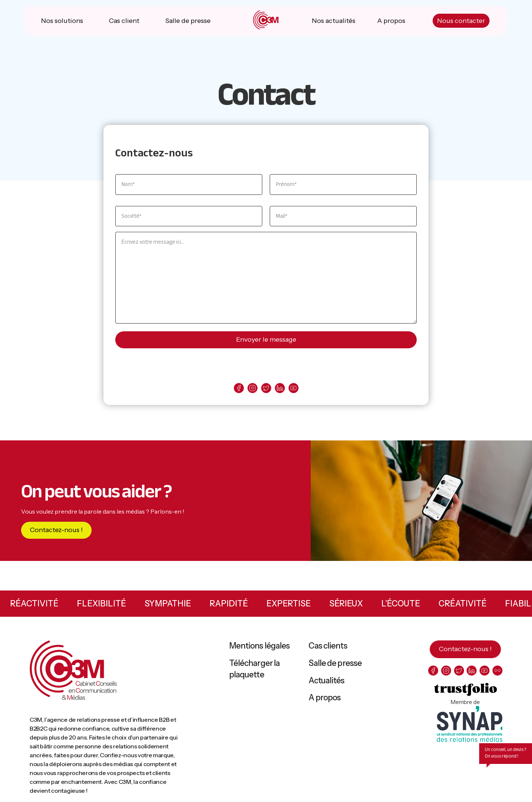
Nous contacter (460, 22)
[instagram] (253, 389)
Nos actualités (334, 22)
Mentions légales (260, 647)
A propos (391, 22)
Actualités (326, 682)
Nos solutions (62, 22)
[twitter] (266, 389)
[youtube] (294, 389)
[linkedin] (280, 389)
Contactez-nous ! (56, 531)
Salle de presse (188, 22)
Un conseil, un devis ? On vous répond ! (506, 754)
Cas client (125, 22)
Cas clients (328, 647)
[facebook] (239, 389)
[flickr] (497, 672)
